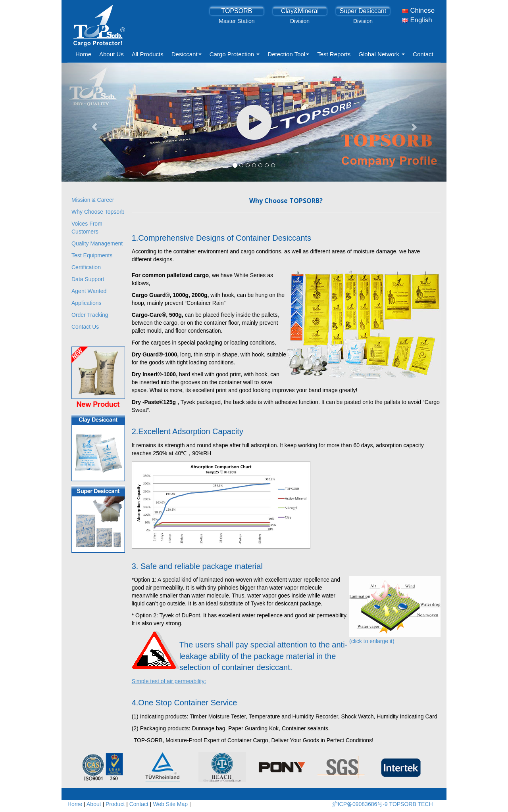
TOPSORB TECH (411, 804)
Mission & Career (93, 200)
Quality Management (97, 243)
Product (115, 804)
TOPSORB (237, 11)
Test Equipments (92, 255)
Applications (87, 303)
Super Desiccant (363, 11)
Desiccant (187, 54)
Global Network (382, 54)
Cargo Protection (235, 54)
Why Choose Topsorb (98, 212)
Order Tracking (90, 315)
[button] (90, 122)
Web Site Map (170, 804)
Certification (86, 267)
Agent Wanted (89, 291)
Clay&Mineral (300, 11)
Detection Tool (288, 54)
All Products (148, 54)
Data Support (88, 279)
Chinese (418, 11)
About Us (112, 54)
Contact (423, 54)
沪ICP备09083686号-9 (361, 804)
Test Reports (334, 54)
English (417, 20)
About (94, 804)
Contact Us (85, 327)
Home (83, 54)
